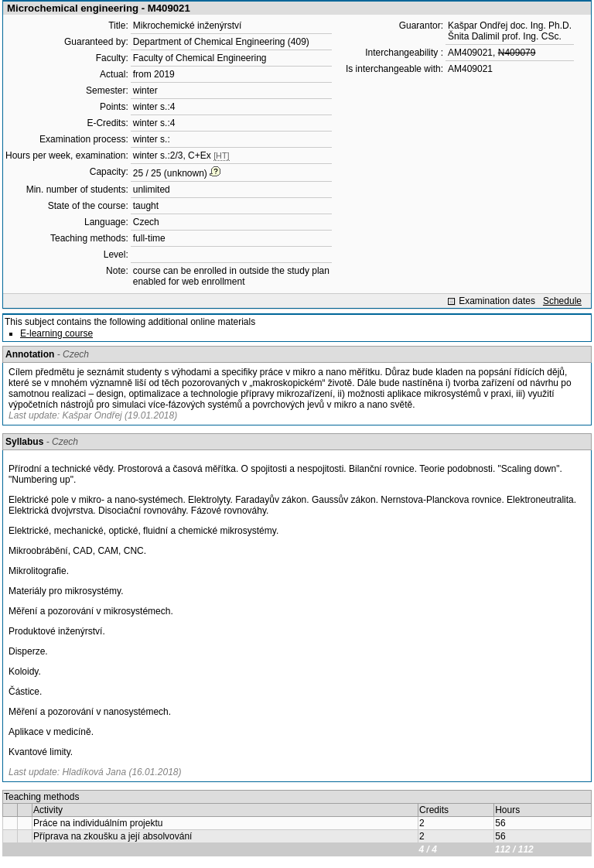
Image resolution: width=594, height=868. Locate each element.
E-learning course (56, 333)
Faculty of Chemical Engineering (200, 58)
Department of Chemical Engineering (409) (221, 42)
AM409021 (470, 53)
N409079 (517, 53)
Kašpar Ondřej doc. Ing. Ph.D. (510, 26)
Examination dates (497, 301)
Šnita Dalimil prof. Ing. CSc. (505, 36)
